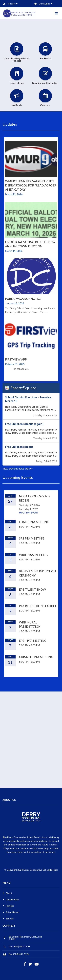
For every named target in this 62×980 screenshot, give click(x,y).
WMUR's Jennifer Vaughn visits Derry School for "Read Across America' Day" (30, 185)
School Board (12, 912)
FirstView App (16, 359)
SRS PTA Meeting (32, 538)
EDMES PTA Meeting (34, 522)
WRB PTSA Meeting (33, 555)
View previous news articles (18, 469)
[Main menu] (56, 13)
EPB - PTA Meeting (33, 641)
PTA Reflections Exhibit (38, 606)
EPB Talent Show (32, 589)
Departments (12, 899)
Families (10, 906)
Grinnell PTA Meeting (36, 657)
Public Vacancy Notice (23, 299)
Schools (10, 919)
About (9, 893)
